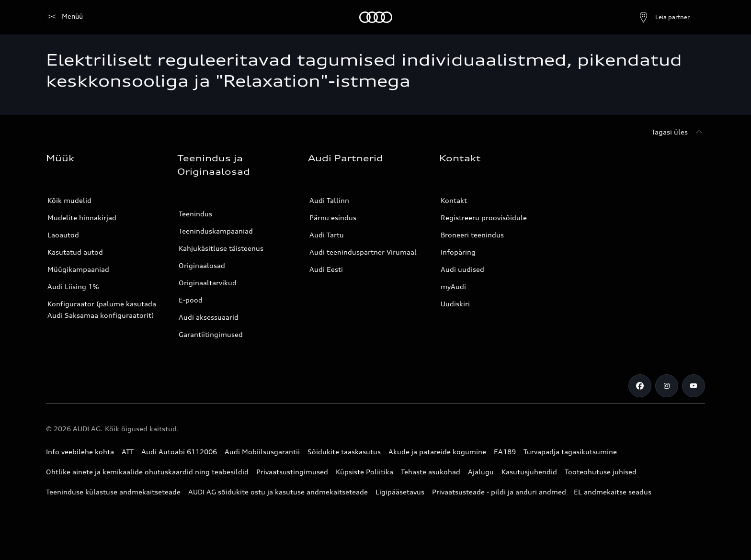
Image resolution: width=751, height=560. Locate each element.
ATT (128, 452)
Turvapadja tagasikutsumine (570, 452)
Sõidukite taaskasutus (344, 452)
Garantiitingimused (211, 334)
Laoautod (63, 235)
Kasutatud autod (75, 252)
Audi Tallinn (329, 200)
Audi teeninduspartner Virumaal (363, 252)
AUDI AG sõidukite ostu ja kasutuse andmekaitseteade (278, 492)
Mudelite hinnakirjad (82, 218)
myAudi (453, 286)
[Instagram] (667, 386)
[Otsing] (694, 17)
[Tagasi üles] (678, 132)
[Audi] (63, 17)
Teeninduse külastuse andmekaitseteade (113, 492)
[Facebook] (640, 386)
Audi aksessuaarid (209, 317)
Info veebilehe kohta (80, 452)
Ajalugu (481, 472)
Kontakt (454, 200)
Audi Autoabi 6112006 (179, 452)
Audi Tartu (327, 235)
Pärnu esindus (333, 218)
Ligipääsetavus (400, 492)
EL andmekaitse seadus (613, 492)
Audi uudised (462, 269)
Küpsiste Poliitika (364, 472)
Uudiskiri (455, 304)
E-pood (191, 300)
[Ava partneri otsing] (641, 17)
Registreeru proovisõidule (484, 218)
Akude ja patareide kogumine (437, 452)
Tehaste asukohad (431, 472)
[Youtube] (694, 386)
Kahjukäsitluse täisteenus (221, 248)
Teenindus (195, 214)
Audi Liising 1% (73, 286)
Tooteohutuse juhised (601, 472)
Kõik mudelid (69, 200)
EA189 (505, 452)
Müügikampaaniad (78, 269)
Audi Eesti (326, 269)
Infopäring (458, 252)
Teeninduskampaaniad (216, 231)
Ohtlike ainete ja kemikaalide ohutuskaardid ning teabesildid (147, 472)
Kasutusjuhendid (529, 472)
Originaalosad (202, 265)
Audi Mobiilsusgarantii (262, 452)
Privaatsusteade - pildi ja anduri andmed (499, 492)
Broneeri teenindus (472, 235)
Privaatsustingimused (292, 472)
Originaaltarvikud (208, 283)
